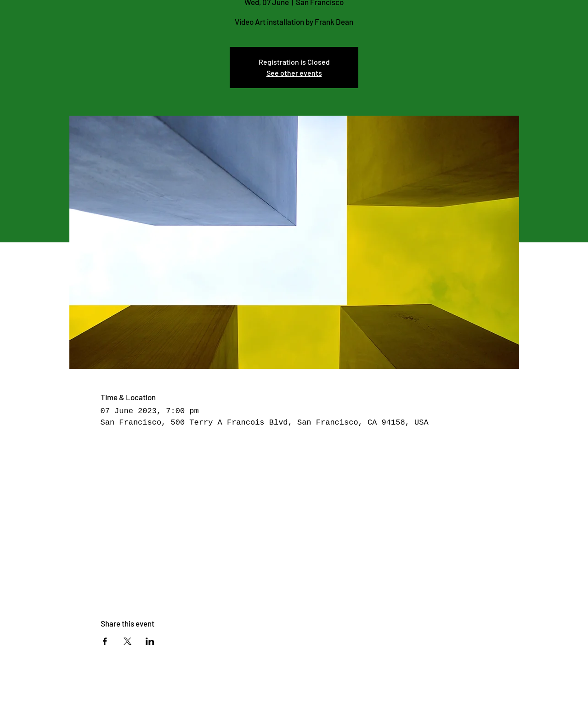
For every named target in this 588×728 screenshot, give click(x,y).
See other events (294, 73)
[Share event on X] (127, 641)
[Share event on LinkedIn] (150, 641)
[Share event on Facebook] (105, 641)
